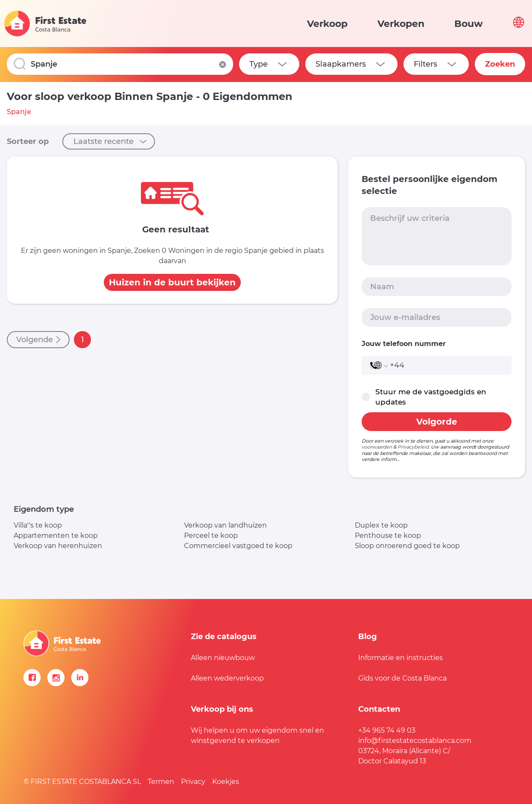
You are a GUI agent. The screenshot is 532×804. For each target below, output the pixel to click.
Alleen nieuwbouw (223, 658)
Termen (161, 782)
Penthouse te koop (388, 536)
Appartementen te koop (56, 536)
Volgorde (437, 422)
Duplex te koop (381, 525)
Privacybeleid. (414, 447)
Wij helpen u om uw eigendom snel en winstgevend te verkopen (257, 735)
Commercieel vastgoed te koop (238, 546)
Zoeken (500, 64)
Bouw (469, 24)
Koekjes (226, 782)
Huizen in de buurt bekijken (172, 282)
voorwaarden (377, 447)
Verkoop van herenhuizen (58, 546)
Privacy (193, 782)
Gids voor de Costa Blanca (402, 678)
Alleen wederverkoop (227, 678)
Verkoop (327, 24)
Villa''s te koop (38, 525)
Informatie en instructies (400, 658)
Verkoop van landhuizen (225, 525)
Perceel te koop (211, 536)
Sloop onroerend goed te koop (407, 546)
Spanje (19, 112)
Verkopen (401, 24)
